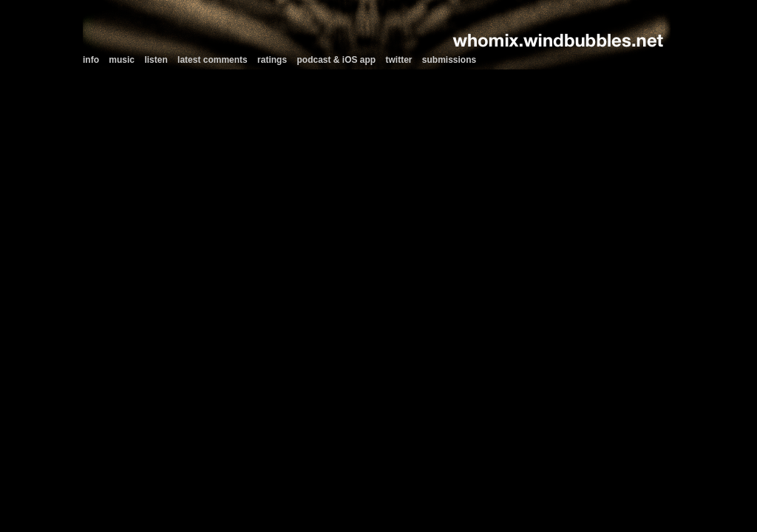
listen (156, 60)
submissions (449, 60)
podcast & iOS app (336, 60)
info (91, 60)
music (122, 60)
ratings (272, 60)
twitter (399, 60)
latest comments (213, 60)
